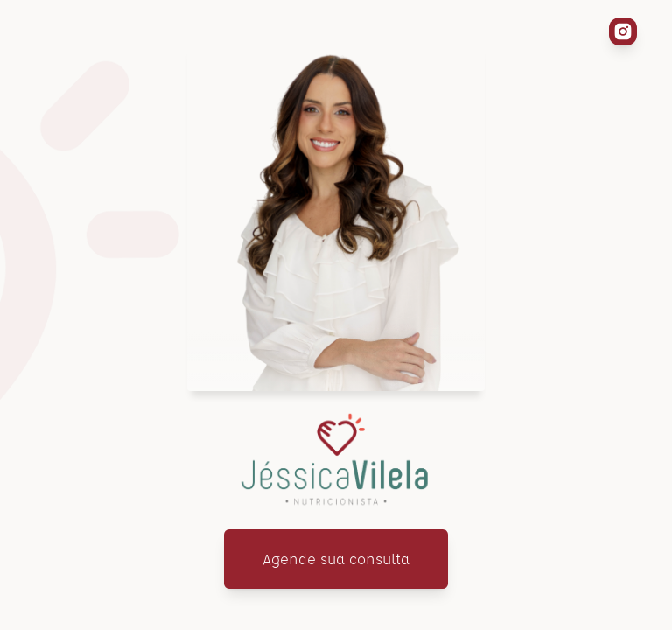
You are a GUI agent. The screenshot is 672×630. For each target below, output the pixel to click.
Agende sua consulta (336, 559)
